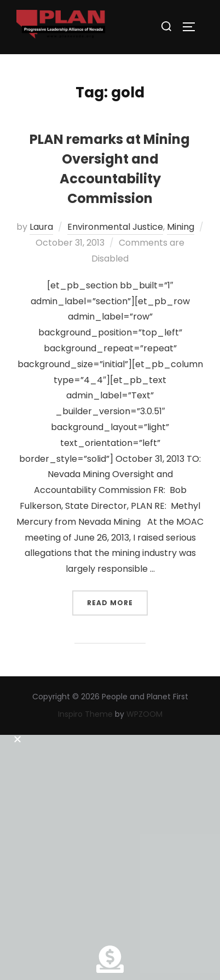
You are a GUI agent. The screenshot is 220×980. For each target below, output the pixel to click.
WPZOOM (144, 714)
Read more (117, 599)
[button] (110, 737)
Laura (41, 227)
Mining (181, 227)
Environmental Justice (115, 227)
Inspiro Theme (85, 714)
